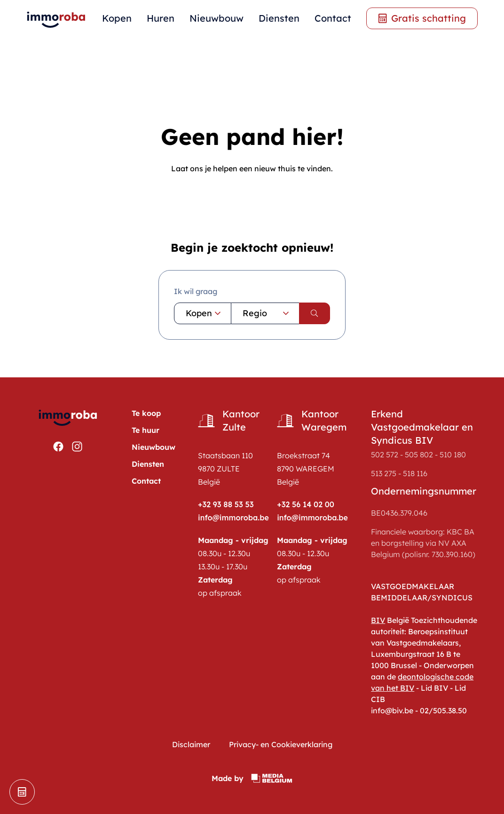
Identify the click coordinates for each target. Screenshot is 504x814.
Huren (161, 18)
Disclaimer (191, 744)
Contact (333, 18)
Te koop (146, 413)
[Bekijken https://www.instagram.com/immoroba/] (77, 447)
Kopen (117, 18)
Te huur (146, 430)
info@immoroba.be (233, 518)
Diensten (279, 18)
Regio (267, 313)
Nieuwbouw (217, 18)
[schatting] (22, 792)
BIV (378, 620)
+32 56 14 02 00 (306, 504)
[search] (315, 313)
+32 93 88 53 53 (226, 504)
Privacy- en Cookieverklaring (281, 744)
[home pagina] (56, 19)
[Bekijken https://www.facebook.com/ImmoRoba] (58, 447)
